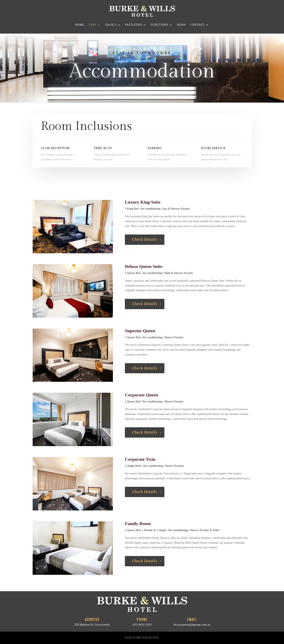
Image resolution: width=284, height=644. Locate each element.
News (181, 25)
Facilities (134, 25)
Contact (197, 25)
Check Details (145, 239)
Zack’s (111, 25)
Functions (160, 25)
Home (80, 25)
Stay (93, 25)
